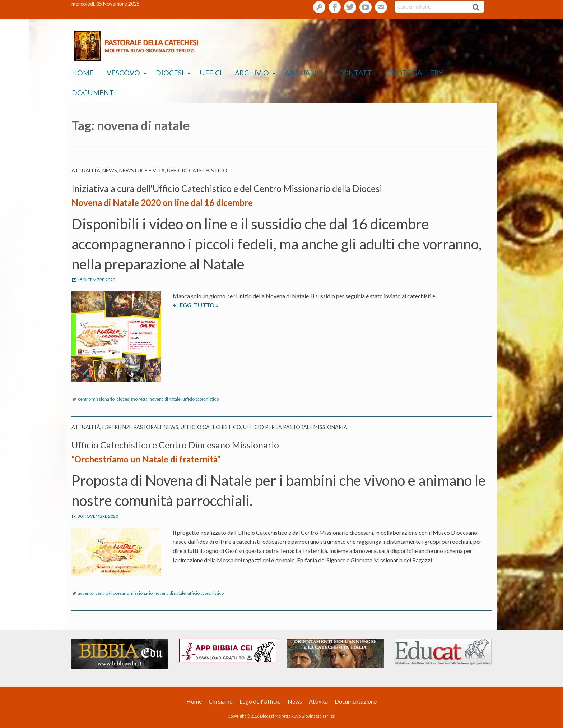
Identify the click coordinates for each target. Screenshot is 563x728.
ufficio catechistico (201, 399)
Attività (318, 701)
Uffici (211, 73)
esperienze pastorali (132, 427)
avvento (86, 593)
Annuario (304, 73)
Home (83, 73)
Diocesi (170, 73)
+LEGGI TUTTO (206, 305)
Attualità (86, 171)
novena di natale (165, 399)
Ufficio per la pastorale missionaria (295, 427)
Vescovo (123, 73)
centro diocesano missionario (124, 593)
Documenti (94, 93)
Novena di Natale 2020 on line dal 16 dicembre (162, 202)
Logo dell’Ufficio (260, 701)
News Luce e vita (142, 171)
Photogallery (415, 73)
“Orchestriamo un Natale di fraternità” (146, 459)
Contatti (356, 73)
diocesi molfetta (132, 399)
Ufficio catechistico (197, 171)
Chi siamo (221, 701)
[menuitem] (83, 73)
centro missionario (96, 399)
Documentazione (356, 701)
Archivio (252, 73)
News (110, 171)
